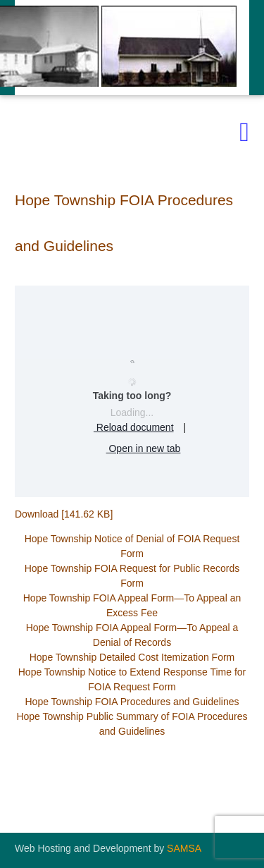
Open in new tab (132, 449)
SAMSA (184, 848)
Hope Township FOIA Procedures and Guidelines (132, 702)
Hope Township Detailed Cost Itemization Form (132, 657)
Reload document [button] (122, 428)
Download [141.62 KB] (64, 514)
